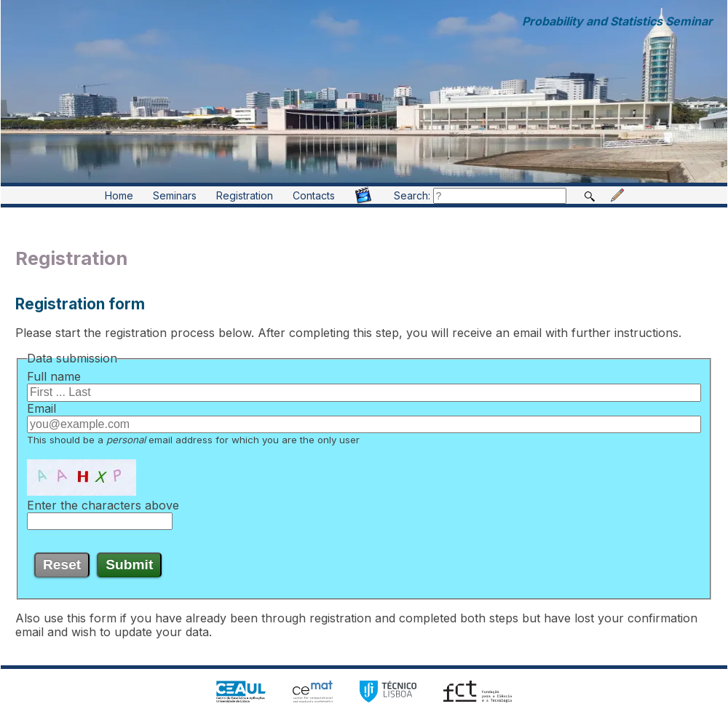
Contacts (314, 195)
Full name (54, 376)
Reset (62, 565)
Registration (245, 195)
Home (119, 195)
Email (41, 408)
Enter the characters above (103, 505)
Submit (129, 565)
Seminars (175, 195)
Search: (480, 195)
